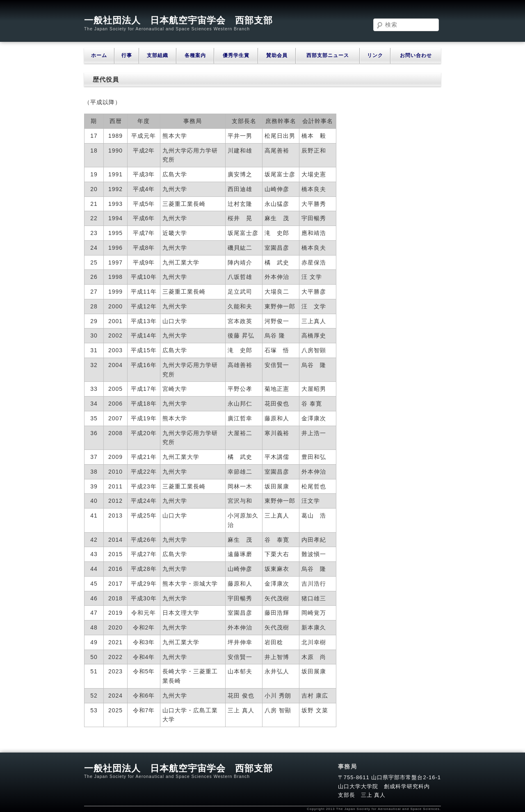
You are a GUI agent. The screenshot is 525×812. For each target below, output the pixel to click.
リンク (375, 55)
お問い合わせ (416, 55)
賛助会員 (277, 55)
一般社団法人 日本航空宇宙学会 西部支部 (178, 20)
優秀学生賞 (236, 55)
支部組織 (157, 55)
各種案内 (195, 55)
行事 (127, 55)
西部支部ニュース (328, 55)
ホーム (99, 55)
